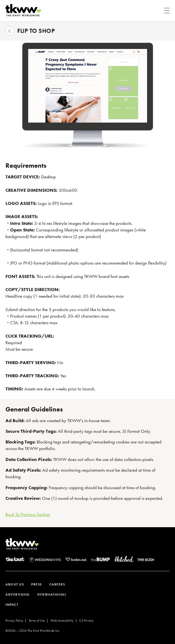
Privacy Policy (14, 620)
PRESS (37, 584)
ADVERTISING (18, 594)
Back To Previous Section (28, 514)
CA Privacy (86, 620)
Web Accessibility (62, 620)
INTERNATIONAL (52, 594)
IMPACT (12, 605)
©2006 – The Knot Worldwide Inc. (33, 631)
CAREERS (57, 584)
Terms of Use (37, 620)
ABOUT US (15, 584)
